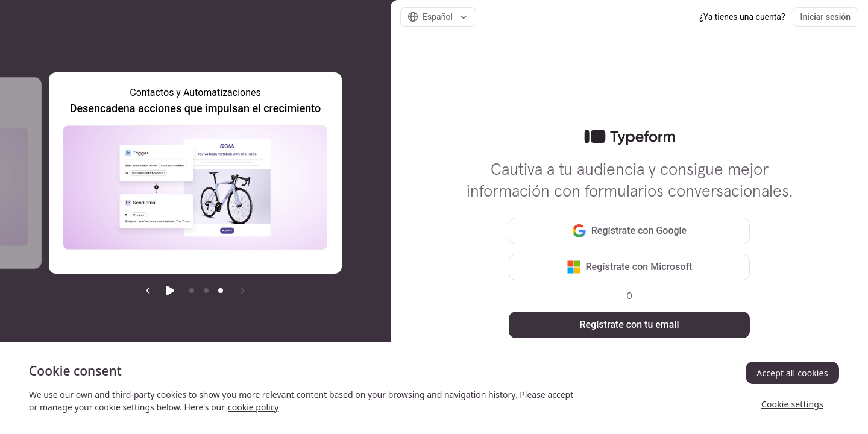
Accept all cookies (792, 373)
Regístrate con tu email (629, 325)
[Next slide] (242, 291)
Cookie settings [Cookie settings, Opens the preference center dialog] (792, 404)
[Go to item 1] (192, 291)
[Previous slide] (148, 291)
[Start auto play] (170, 291)
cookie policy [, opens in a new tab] (253, 407)
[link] (630, 137)
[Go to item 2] (206, 291)
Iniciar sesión (826, 17)
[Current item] (221, 291)
